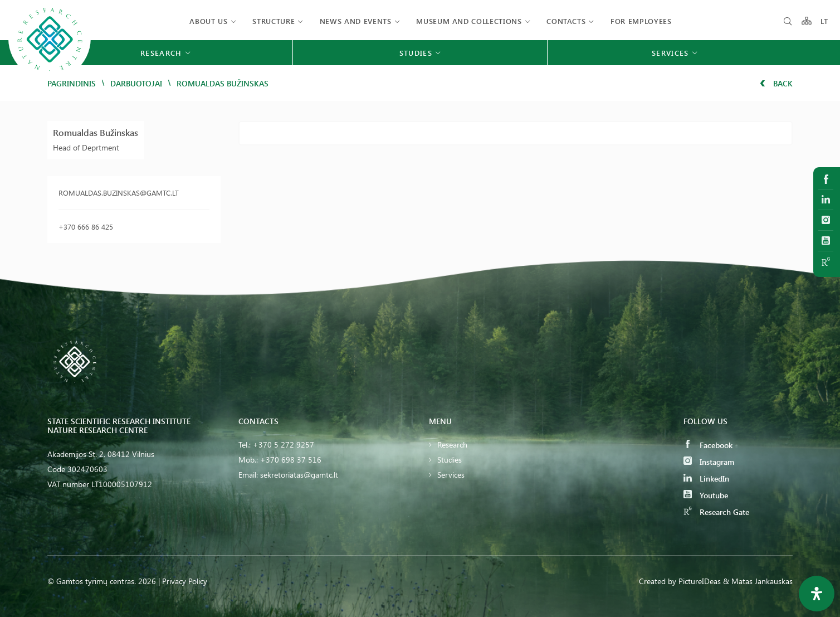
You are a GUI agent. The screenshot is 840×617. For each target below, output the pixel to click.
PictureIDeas (700, 581)
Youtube (706, 495)
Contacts (566, 21)
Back (776, 83)
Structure (274, 21)
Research (452, 444)
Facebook (708, 445)
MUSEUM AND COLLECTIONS (469, 21)
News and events (356, 21)
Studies (450, 460)
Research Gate (716, 512)
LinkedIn (706, 478)
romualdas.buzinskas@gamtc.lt (119, 193)
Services (451, 475)
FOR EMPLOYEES (641, 21)
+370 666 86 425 (86, 227)
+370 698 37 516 (291, 460)
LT (825, 21)
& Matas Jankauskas (758, 581)
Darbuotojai (136, 83)
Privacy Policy (185, 581)
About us (208, 21)
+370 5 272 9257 (284, 444)
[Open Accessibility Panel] (817, 594)
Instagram (709, 462)
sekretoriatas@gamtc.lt (299, 475)
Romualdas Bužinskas (96, 132)
